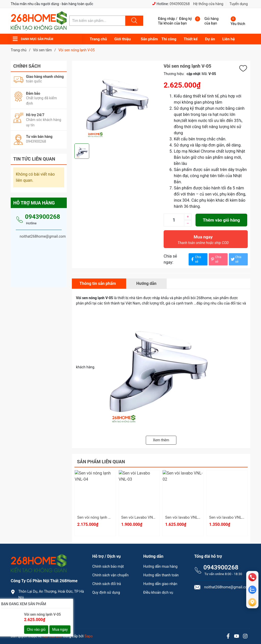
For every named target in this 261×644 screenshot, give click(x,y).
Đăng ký (186, 19)
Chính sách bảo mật (108, 566)
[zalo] (252, 590)
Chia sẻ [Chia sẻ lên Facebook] (195, 259)
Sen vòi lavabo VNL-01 (228, 517)
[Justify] (134, 21)
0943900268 (180, 4)
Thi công (169, 39)
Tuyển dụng (239, 4)
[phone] (252, 577)
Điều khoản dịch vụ (158, 592)
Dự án (210, 39)
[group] (116, 102)
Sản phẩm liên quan (101, 462)
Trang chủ (98, 39)
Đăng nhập (167, 19)
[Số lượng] (174, 220)
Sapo (89, 636)
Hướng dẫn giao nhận (160, 584)
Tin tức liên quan (34, 159)
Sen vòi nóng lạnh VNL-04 (99, 517)
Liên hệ (229, 39)
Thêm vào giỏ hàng (221, 220)
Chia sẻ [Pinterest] (216, 259)
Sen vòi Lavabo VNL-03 (141, 517)
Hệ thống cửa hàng (208, 4)
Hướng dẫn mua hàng (160, 566)
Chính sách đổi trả (107, 584)
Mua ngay (203, 241)
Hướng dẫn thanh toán (161, 575)
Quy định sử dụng (106, 592)
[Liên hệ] (252, 602)
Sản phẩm (149, 39)
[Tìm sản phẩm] (97, 21)
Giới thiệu (122, 39)
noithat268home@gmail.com (45, 615)
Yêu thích (238, 24)
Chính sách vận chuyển (110, 575)
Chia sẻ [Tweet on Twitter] (236, 259)
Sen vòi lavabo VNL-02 (184, 517)
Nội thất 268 (52, 636)
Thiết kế (191, 39)
